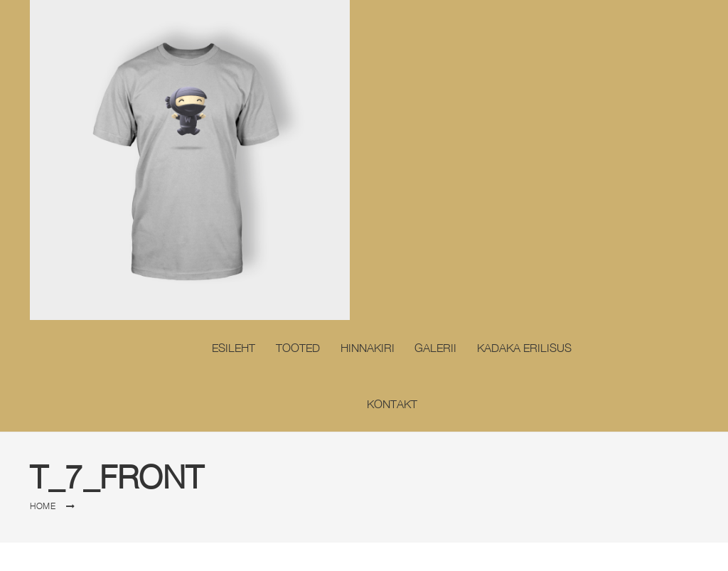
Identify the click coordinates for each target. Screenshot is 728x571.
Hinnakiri (368, 348)
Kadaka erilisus (524, 348)
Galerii (435, 348)
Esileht (234, 348)
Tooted (298, 348)
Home (43, 506)
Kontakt (392, 404)
